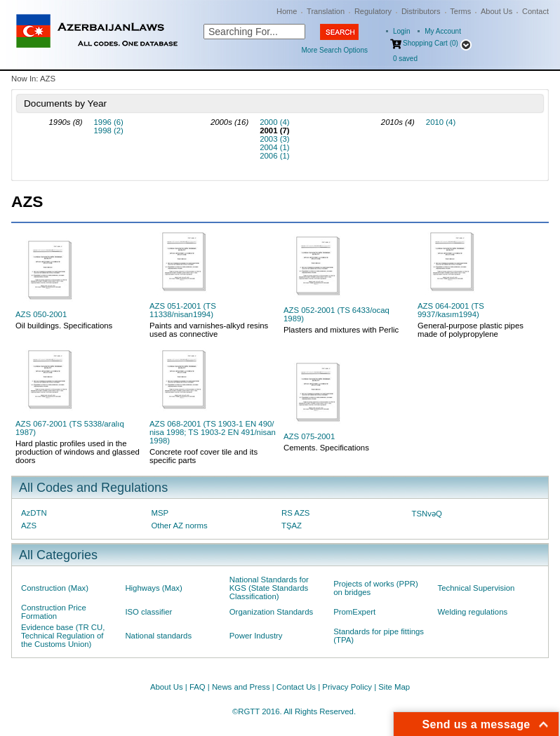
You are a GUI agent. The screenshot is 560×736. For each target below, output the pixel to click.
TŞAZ (292, 526)
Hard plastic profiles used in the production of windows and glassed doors (78, 452)
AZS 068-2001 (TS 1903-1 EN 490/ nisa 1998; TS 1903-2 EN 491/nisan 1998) (213, 432)
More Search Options (334, 50)
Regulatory (373, 11)
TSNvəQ (427, 514)
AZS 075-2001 (309, 436)
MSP (160, 513)
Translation (326, 11)
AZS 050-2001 (41, 314)
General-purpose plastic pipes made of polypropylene (471, 330)
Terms (460, 11)
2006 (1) (274, 156)
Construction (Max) (55, 588)
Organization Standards (271, 612)
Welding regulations (473, 612)
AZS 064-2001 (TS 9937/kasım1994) (451, 310)
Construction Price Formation (54, 612)
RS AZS (295, 513)
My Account (443, 31)
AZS (29, 526)
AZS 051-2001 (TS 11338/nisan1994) (183, 310)
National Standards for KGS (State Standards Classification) (269, 588)
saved (405, 59)
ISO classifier (148, 612)
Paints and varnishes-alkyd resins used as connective (209, 330)
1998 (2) (109, 131)
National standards (158, 636)
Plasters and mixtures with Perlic (341, 330)
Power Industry (256, 636)
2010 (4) (441, 122)
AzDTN (34, 513)
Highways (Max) (153, 588)
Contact (535, 11)
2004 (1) (274, 147)
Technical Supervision (476, 588)
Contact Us (296, 687)
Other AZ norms (180, 526)
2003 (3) (274, 139)
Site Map (394, 687)
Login (401, 31)
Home (287, 11)
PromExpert (354, 612)
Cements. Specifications (326, 448)
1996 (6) (109, 122)
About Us (496, 11)
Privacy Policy (347, 687)
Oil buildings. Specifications (64, 326)
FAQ (198, 687)
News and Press (241, 687)
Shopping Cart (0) (431, 43)
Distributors (421, 11)
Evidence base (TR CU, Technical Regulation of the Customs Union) (63, 636)
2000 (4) (274, 122)
